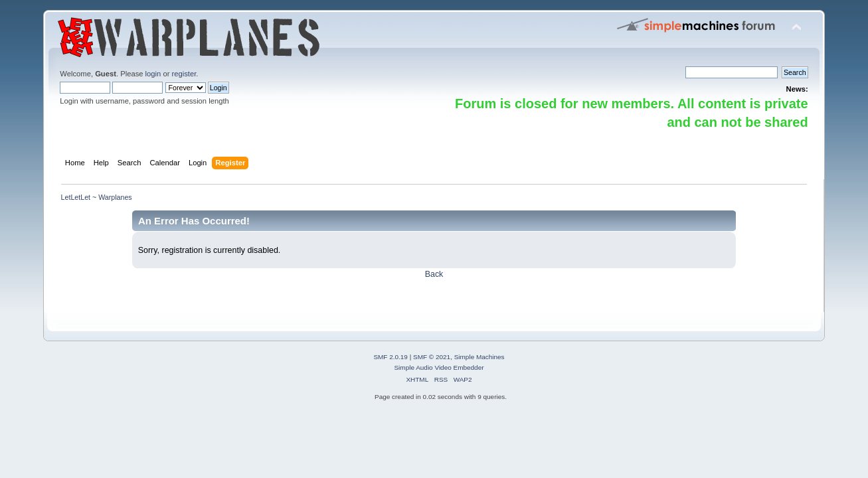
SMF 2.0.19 (391, 357)
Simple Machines (479, 357)
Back (434, 274)
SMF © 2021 (432, 357)
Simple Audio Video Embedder (439, 367)
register (184, 74)
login (153, 74)
